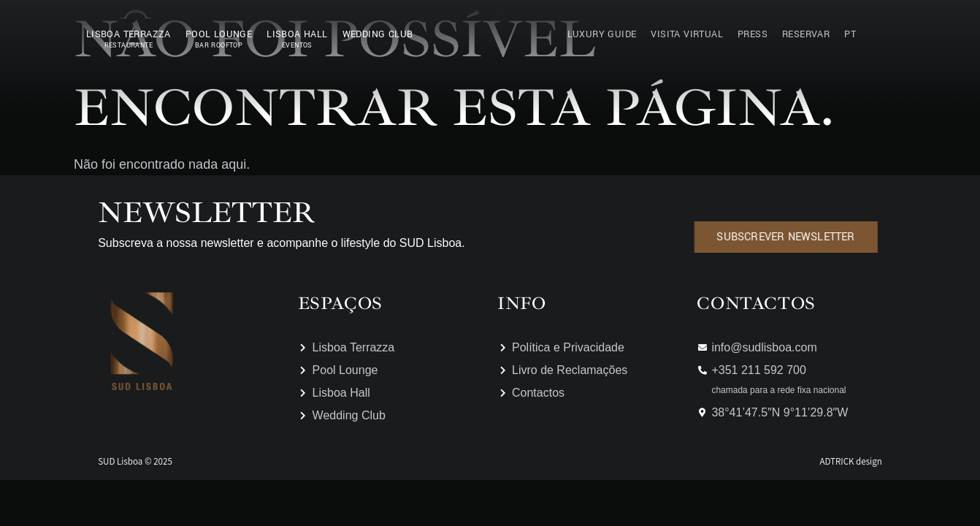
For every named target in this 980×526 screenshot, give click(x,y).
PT (850, 34)
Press (753, 34)
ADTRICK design (850, 461)
